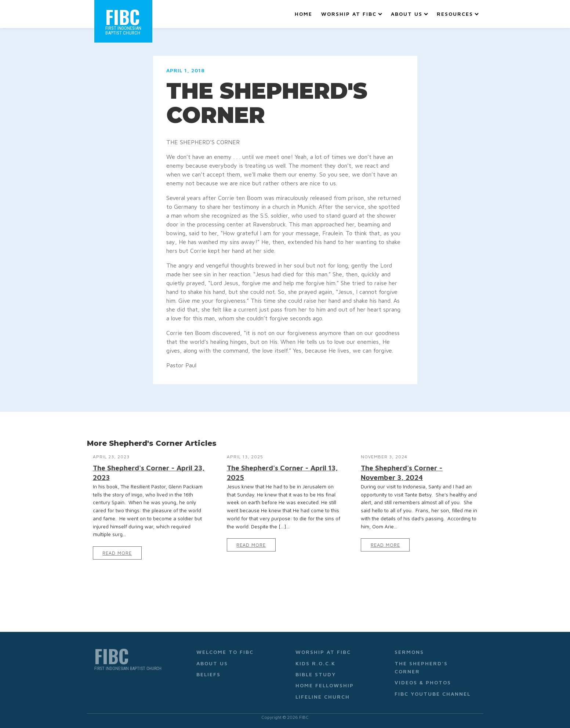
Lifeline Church (323, 697)
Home (304, 14)
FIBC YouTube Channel (433, 694)
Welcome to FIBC (225, 652)
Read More (117, 553)
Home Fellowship (325, 685)
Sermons (409, 652)
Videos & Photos (423, 682)
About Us (409, 14)
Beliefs (208, 674)
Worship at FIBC (352, 14)
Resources (458, 14)
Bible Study (316, 674)
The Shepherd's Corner (421, 667)
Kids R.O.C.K (315, 663)
